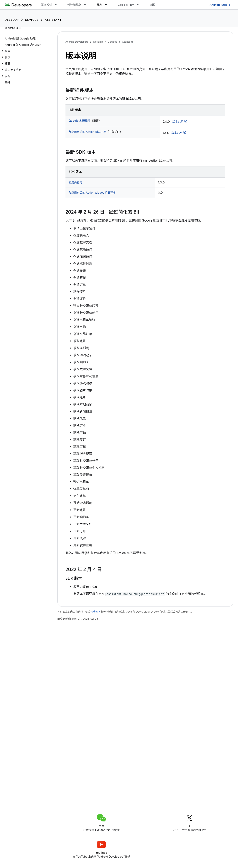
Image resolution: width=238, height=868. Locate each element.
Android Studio (220, 5)
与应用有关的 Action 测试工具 (87, 132)
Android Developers (77, 42)
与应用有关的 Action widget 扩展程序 (92, 193)
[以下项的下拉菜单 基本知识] (57, 5)
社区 (152, 5)
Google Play (126, 5)
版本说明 (178, 122)
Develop (12, 20)
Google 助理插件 (79, 121)
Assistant (53, 20)
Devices (32, 20)
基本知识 (47, 5)
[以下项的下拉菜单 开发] (108, 5)
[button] (26, 51)
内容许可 (96, 612)
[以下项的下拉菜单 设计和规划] (87, 5)
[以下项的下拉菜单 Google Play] (139, 5)
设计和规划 (74, 5)
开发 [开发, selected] (99, 5)
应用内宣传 (75, 182)
